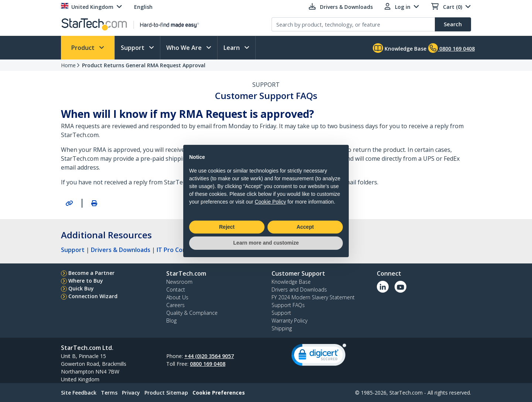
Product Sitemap (166, 393)
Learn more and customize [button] (266, 243)
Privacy (131, 393)
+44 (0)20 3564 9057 (209, 356)
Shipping (282, 328)
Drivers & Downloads (121, 250)
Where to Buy (86, 281)
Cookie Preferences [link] (219, 393)
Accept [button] (305, 227)
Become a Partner (91, 273)
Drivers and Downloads (299, 289)
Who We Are (185, 48)
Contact (176, 289)
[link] (319, 356)
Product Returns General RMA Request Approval (144, 65)
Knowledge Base (400, 48)
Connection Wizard (93, 296)
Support (133, 48)
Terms (109, 393)
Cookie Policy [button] (270, 202)
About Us (177, 297)
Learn (232, 48)
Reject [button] (227, 227)
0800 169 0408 (208, 364)
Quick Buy (81, 288)
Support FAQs (288, 305)
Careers (175, 305)
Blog (171, 321)
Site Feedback (79, 393)
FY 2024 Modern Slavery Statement (313, 297)
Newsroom (179, 282)
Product (84, 48)
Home (68, 65)
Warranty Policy (289, 321)
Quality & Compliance (192, 313)
